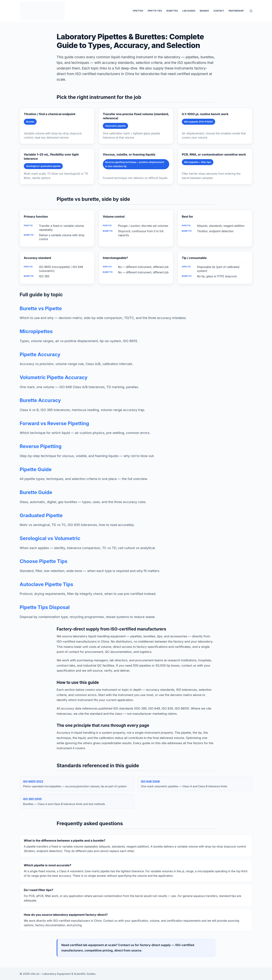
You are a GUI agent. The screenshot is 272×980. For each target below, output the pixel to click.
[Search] (251, 11)
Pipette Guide (36, 469)
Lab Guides (189, 11)
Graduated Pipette (41, 515)
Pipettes (138, 11)
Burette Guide (36, 492)
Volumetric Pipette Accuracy (54, 377)
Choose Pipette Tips (44, 561)
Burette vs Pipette (41, 308)
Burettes (172, 11)
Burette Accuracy (40, 400)
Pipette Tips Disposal (45, 607)
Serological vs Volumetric (50, 538)
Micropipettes (36, 331)
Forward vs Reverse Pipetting (54, 423)
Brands (204, 11)
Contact (219, 11)
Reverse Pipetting (41, 446)
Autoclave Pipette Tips (46, 584)
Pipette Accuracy (40, 354)
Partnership (236, 11)
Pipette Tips (155, 11)
